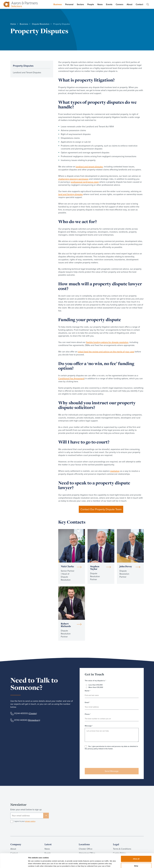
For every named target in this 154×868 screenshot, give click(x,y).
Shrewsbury (34, 720)
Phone (88, 714)
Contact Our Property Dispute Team (101, 509)
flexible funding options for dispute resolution (107, 342)
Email (87, 702)
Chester (33, 713)
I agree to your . (25, 821)
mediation (115, 471)
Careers (119, 4)
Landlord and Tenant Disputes (27, 72)
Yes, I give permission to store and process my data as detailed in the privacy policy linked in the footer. (111, 748)
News (100, 4)
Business (58, 4)
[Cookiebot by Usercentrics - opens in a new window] (14, 864)
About (129, 4)
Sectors (80, 4)
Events (109, 4)
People (91, 4)
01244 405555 (21, 713)
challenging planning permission (73, 179)
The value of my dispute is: (95, 681)
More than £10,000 (96, 687)
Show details (112, 864)
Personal (69, 4)
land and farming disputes (70, 194)
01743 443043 (21, 720)
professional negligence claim (85, 182)
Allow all (136, 845)
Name (88, 691)
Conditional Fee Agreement (71, 378)
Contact (139, 4)
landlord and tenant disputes (89, 167)
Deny (136, 852)
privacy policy (30, 821)
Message (89, 726)
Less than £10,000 (96, 685)
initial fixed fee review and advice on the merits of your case (106, 352)
